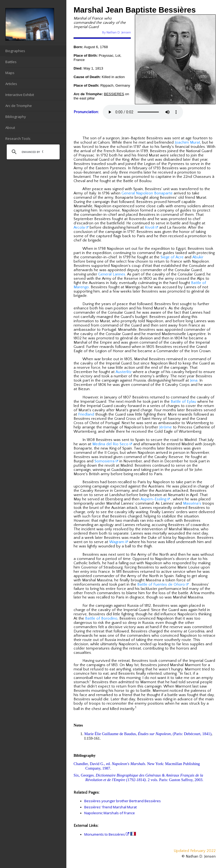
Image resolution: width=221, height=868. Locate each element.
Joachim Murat (187, 143)
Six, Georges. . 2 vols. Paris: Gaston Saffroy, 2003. (138, 777)
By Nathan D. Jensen (117, 32)
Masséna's (192, 504)
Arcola (81, 228)
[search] (32, 152)
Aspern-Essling (155, 499)
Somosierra (106, 461)
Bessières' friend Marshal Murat (110, 807)
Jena (194, 381)
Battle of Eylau (183, 402)
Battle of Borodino (101, 619)
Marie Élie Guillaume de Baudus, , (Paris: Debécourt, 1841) (148, 734)
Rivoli (151, 228)
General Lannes (112, 274)
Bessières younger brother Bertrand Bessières (123, 801)
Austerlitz (124, 372)
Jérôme (165, 427)
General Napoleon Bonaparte (147, 193)
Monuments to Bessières (107, 834)
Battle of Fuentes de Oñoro (163, 585)
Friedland (86, 414)
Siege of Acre (172, 257)
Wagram (119, 542)
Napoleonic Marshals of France (110, 813)
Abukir (198, 257)
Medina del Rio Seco (112, 444)
